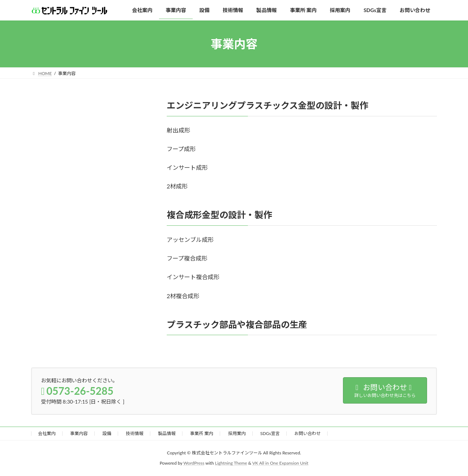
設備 (107, 433)
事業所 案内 (202, 433)
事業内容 (79, 433)
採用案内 (237, 433)
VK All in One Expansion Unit (280, 463)
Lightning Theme (231, 463)
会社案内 (47, 433)
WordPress (194, 463)
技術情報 (135, 433)
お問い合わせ (307, 433)
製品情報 (167, 433)
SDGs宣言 (270, 433)
